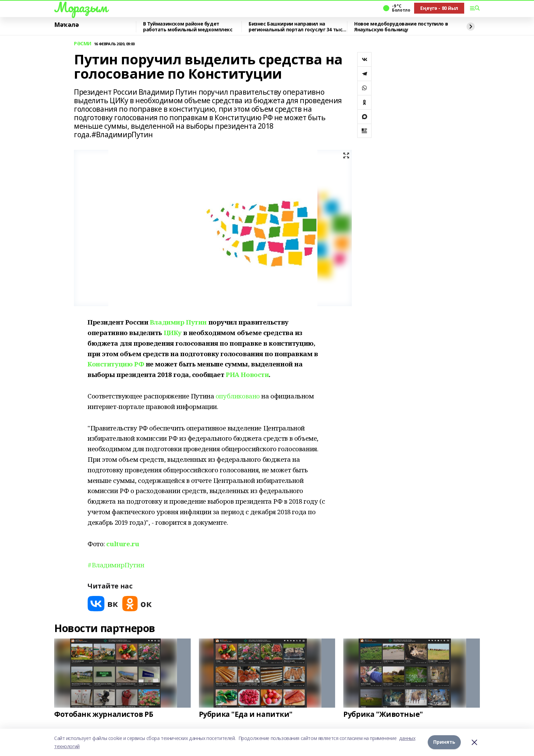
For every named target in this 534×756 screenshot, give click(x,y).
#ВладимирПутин (116, 565)
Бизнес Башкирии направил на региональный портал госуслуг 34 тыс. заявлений (296, 27)
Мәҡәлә (66, 25)
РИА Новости (247, 374)
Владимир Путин (178, 322)
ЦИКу (173, 333)
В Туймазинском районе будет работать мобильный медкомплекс (188, 27)
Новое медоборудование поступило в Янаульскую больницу (401, 27)
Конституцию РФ (116, 364)
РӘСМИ (83, 44)
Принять (444, 742)
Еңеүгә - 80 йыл (439, 8)
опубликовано (238, 396)
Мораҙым (81, 7)
